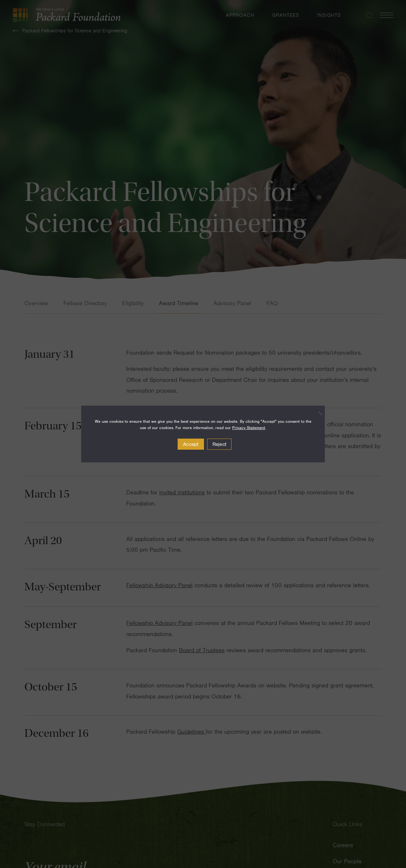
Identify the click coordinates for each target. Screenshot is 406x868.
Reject (219, 444)
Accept (191, 444)
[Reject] (317, 413)
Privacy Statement (249, 428)
